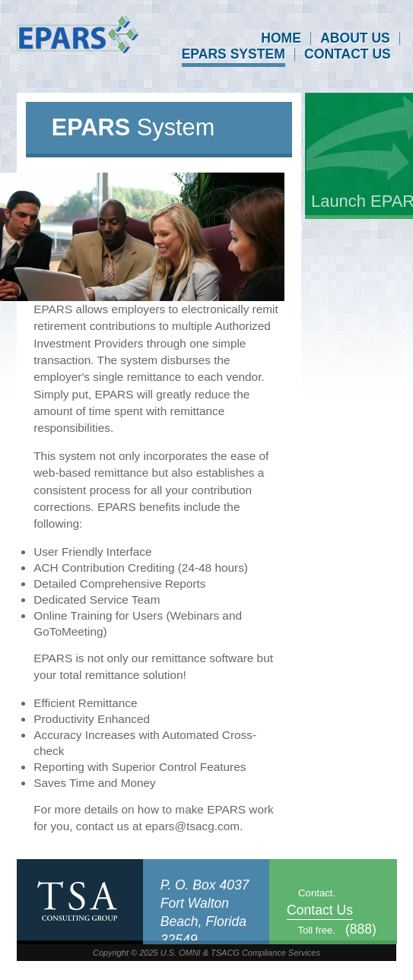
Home (281, 39)
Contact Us (348, 55)
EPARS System (234, 55)
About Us (355, 39)
